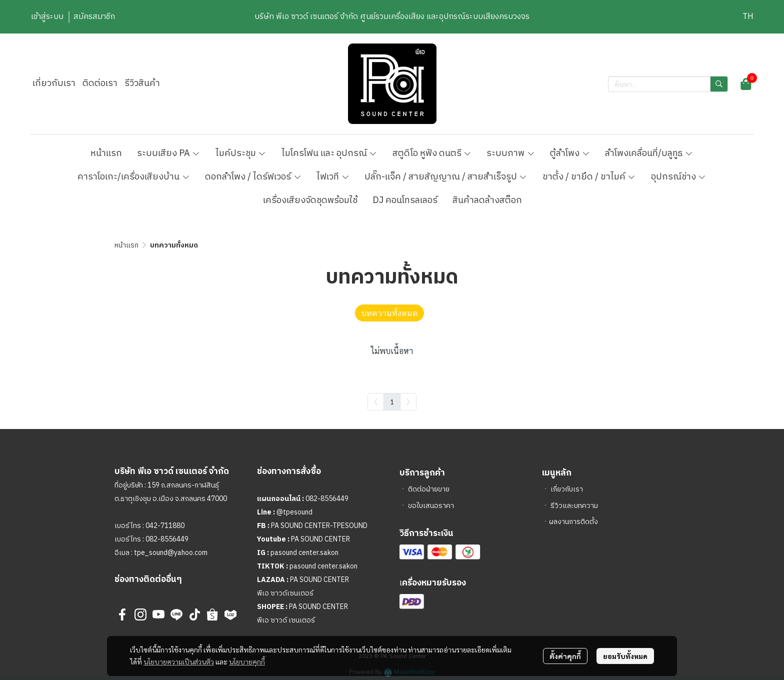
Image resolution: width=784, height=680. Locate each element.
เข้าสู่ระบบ (47, 17)
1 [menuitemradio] (392, 401)
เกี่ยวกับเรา (567, 489)
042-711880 (165, 526)
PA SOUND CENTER (320, 539)
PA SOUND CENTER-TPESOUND (319, 526)
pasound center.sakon (304, 553)
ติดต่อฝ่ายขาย (429, 489)
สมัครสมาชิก (94, 17)
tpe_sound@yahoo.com (170, 553)
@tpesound (294, 512)
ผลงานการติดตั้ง (573, 522)
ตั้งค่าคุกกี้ (565, 656)
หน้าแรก (126, 245)
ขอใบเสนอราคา (431, 506)
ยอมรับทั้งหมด (625, 656)
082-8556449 (167, 539)
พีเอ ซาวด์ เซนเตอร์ (286, 620)
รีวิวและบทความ (574, 506)
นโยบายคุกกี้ (247, 661)
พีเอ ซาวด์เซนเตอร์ (285, 593)
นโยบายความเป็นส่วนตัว (179, 661)
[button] (748, 17)
